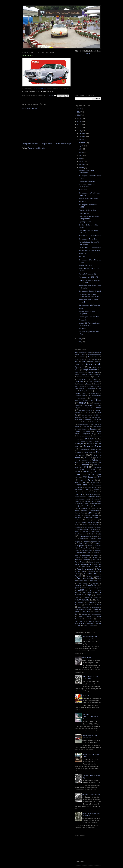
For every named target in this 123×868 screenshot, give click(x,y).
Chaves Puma (95, 393)
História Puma (81, 485)
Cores (99, 400)
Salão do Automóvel (84, 607)
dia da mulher (87, 415)
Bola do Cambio (87, 375)
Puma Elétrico (91, 571)
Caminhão (79, 381)
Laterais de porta (93, 497)
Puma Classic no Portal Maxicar (90, 236)
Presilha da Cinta (81, 557)
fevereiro (82, 165)
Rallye (89, 595)
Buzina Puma (97, 377)
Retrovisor (78, 605)
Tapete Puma (90, 619)
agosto (82, 146)
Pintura (90, 546)
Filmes (79, 453)
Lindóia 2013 (90, 501)
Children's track (80, 396)
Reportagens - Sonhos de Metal (90, 291)
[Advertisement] (40, 126)
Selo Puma (95, 607)
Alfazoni (77, 359)
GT (100, 462)
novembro (83, 137)
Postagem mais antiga (63, 144)
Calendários (82, 379)
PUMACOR (85, 695)
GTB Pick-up (97, 467)
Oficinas (77, 532)
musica (85, 525)
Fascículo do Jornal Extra (87, 210)
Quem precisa (86, 593)
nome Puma (78, 527)
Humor (80, 487)
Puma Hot (78, 576)
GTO (81, 480)
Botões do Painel (83, 377)
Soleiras (96, 612)
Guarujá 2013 (80, 483)
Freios (97, 458)
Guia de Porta (94, 483)
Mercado (77, 515)
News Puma (94, 525)
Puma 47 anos (80, 562)
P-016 (91, 534)
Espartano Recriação (82, 431)
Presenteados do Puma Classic (89, 251)
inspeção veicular (91, 487)
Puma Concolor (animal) (86, 569)
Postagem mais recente (30, 144)
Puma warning (82, 583)
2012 (79, 124)
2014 (79, 118)
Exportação (79, 444)
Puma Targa (83, 581)
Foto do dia (82, 320)
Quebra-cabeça (84, 590)
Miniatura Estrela (92, 518)
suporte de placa (96, 614)
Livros (87, 504)
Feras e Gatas (92, 446)
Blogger (88, 53)
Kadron (97, 492)
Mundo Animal (93, 522)
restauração (92, 602)
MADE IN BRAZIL (83, 508)
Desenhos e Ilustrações (86, 408)
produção (95, 557)
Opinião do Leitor (80, 534)
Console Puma (88, 400)
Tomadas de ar (79, 623)
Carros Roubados (80, 389)
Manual (77, 511)
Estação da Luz (88, 434)
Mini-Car (96, 515)
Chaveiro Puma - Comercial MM (90, 247)
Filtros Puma (88, 453)
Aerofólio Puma (93, 357)
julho (81, 149)
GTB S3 (77, 472)
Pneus (89, 553)
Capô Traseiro (79, 384)
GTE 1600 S (91, 475)
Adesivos (81, 357)
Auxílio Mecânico (80, 372)
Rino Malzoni (89, 605)
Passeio (85, 541)
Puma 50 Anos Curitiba (83, 564)
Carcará (97, 384)
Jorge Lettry (87, 492)
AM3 (96, 359)
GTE (77, 474)
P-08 (96, 536)
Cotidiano (96, 403)
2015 (79, 115)
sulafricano (85, 614)
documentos (89, 420)
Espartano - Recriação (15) (90, 794)
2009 (79, 339)
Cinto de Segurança (95, 396)
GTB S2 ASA (94, 470)
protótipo (86, 560)
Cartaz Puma (91, 389)
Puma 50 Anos (94, 562)
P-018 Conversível (85, 536)
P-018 (99, 534)
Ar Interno (93, 368)
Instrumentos (78, 490)
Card (76, 386)
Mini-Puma (78, 518)
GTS (91, 480)
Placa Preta (85, 548)
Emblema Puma (95, 422)
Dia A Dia (82, 257)
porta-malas (86, 555)
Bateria (77, 375)
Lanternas (78, 494)
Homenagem (97, 485)
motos (77, 522)
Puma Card (98, 567)
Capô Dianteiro (94, 382)
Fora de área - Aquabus (87, 181)
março (81, 161)
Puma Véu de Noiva (95, 581)
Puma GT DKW (90, 574)
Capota (89, 384)
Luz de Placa (87, 506)
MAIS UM (95, 508)
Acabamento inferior (85, 352)
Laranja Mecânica (80, 497)
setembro (83, 143)
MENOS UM (93, 513)
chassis (97, 391)
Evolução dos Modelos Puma (83, 441)
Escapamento (97, 427)
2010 (79, 131)
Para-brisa (92, 539)
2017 (79, 109)
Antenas (77, 365)
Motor (96, 520)
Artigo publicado (90, 370)
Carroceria (83, 386)
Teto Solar (78, 621)
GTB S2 (81, 469)
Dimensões (95, 417)
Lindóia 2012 (79, 501)
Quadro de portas (80, 588)
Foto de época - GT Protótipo (89, 317)
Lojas (78, 506)
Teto (98, 619)
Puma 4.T (96, 560)
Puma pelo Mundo (85, 578)
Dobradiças (78, 420)
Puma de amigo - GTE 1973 (88, 277)
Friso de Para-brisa (81, 460)
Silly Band (87, 612)
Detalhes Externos (85, 410)
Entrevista (86, 427)
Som (76, 614)
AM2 (90, 359)
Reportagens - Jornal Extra (88, 239)
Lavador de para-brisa (82, 499)
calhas (95, 379)
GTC (95, 472)
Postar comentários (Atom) (37, 148)
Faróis (89, 444)
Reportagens (82, 600)
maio (81, 155)
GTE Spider (88, 477)
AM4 (76, 362)
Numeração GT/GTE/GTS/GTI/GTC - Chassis (90, 717)
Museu (77, 525)
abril (81, 158)
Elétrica (85, 422)
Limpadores (95, 499)
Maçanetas (97, 506)
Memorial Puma (79, 513)
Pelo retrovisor (83, 543)
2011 (79, 128)
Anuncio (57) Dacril (85, 265)
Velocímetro (90, 624)
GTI (100, 477)
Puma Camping (86, 567)
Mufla (83, 522)
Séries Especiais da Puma (82, 610)
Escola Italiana (82, 429)
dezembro (83, 133)
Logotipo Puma (96, 504)
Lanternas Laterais (92, 494)
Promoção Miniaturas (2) (87, 274)
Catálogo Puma (85, 391)
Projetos (77, 560)
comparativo (82, 398)
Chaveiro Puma (80, 393)
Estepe (99, 434)
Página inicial (47, 144)
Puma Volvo (83, 190)
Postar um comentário (29, 108)
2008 (79, 342)
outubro (82, 140)
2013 (79, 121)
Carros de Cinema (94, 386)
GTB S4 (86, 472)
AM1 (83, 359)
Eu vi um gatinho (84, 436)
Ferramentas (85, 450)
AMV (84, 362)
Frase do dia (89, 458)
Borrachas (98, 375)
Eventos (89, 439)
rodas (99, 605)
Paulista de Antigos (96, 541)
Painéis (82, 539)
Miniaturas (78, 520)
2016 (79, 112)
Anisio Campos (94, 362)
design (98, 408)
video (85, 626)
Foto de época (84, 213)
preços (96, 555)
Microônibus (87, 515)
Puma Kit (98, 576)
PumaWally (91, 585)
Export (97, 441)
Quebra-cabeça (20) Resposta (89, 305)
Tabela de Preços (85, 616)
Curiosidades (88, 406)
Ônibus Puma (95, 532)
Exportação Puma (85, 222)
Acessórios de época (94, 355)
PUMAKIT (78, 585)
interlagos (96, 490)
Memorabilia (95, 511)
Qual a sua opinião (95, 588)
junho (81, 152)
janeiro (82, 168)
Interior (87, 490)
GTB (86, 467)
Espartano (94, 429)
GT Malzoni (84, 465)
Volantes (92, 626)
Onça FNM (85, 532)
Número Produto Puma (92, 529)
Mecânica (85, 511)
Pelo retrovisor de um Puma (88, 198)
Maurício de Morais (39, 89)
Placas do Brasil (87, 550)
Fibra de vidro (97, 450)
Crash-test (78, 406)
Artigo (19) (82, 308)
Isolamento (78, 492)
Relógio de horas (91, 597)
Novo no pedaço (89, 527)
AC (76, 352)
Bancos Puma (92, 372)
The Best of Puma (92, 621)
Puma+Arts (82, 202)
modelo (88, 520)
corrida (83, 403)
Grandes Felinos (90, 463)
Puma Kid (89, 576)
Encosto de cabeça (84, 424)
